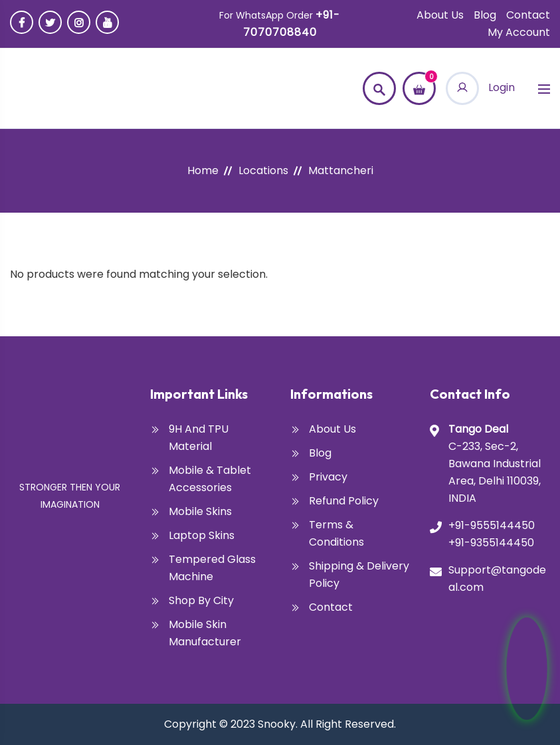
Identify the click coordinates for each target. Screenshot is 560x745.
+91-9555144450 (492, 525)
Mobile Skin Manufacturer (205, 633)
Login (480, 87)
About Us (440, 15)
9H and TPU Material (199, 438)
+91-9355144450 (491, 543)
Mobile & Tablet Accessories (210, 479)
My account (519, 32)
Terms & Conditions (336, 533)
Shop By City (201, 600)
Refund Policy (344, 501)
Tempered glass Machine (212, 568)
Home (203, 170)
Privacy (328, 477)
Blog (485, 15)
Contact (528, 15)
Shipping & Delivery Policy (359, 575)
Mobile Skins (200, 511)
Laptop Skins (202, 535)
